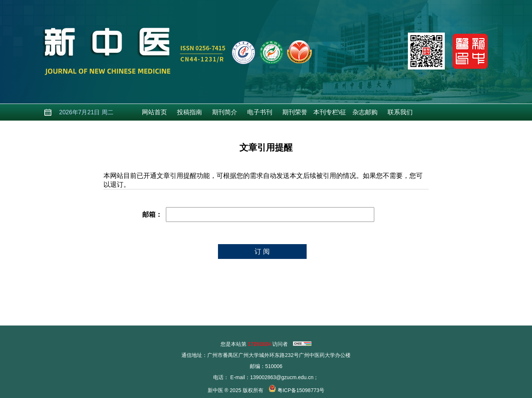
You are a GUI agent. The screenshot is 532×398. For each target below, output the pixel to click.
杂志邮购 (365, 112)
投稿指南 (190, 112)
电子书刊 (260, 112)
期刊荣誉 (295, 112)
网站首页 (154, 112)
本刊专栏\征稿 (330, 115)
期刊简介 (225, 112)
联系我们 (400, 112)
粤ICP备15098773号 (301, 390)
